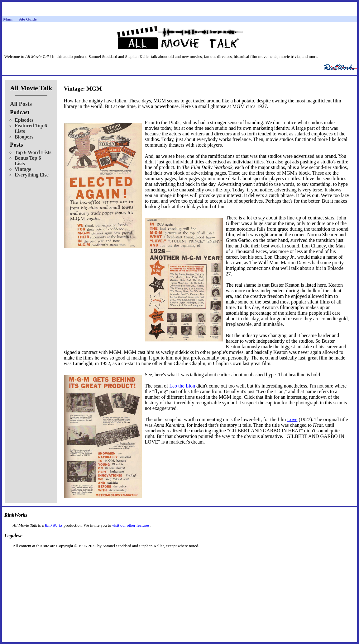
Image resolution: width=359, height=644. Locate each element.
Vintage (23, 169)
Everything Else (32, 175)
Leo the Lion (182, 386)
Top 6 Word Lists (33, 152)
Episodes (24, 120)
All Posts (21, 104)
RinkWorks (53, 525)
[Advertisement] (179, 558)
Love (292, 419)
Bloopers (24, 137)
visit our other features (131, 525)
